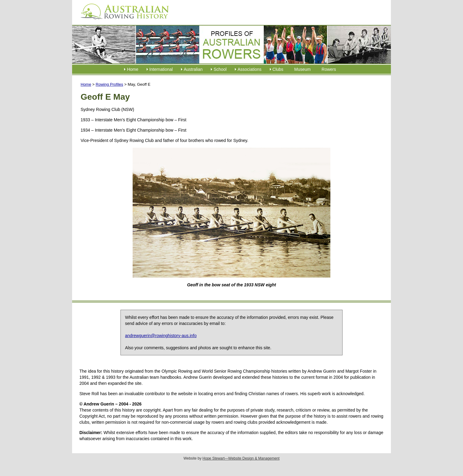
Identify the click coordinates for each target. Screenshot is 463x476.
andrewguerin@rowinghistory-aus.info (161, 336)
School (220, 69)
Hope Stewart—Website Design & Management (241, 458)
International (161, 69)
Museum (302, 69)
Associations (250, 69)
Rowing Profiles (110, 84)
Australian (193, 69)
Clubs (278, 69)
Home (132, 69)
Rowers (329, 69)
